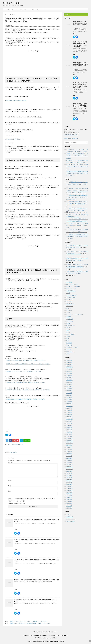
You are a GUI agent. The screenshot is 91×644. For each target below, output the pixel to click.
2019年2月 (69, 434)
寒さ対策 (69, 323)
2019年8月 (69, 423)
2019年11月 (69, 417)
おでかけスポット (71, 291)
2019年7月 (69, 426)
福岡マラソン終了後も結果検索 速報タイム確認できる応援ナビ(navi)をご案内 (37, 579)
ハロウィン (69, 310)
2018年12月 (69, 439)
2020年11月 (69, 406)
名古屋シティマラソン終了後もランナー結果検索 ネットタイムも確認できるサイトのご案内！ (80, 44)
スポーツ (69, 308)
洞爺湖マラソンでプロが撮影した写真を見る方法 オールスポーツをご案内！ (26, 399)
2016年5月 (69, 502)
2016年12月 (69, 486)
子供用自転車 (70, 319)
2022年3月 (69, 391)
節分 (68, 339)
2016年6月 (69, 499)
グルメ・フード (70, 304)
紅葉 (68, 341)
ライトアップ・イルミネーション (75, 315)
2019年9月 (69, 421)
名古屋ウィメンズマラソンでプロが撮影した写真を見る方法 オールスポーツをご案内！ (77, 225)
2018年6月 (69, 452)
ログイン (69, 515)
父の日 (68, 336)
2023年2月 (69, 384)
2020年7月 (69, 408)
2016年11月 (69, 489)
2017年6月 (69, 476)
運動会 (68, 354)
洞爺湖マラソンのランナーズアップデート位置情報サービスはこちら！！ (25, 371)
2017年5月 (69, 478)
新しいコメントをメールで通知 (17, 501)
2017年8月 (69, 473)
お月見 (68, 293)
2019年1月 (69, 436)
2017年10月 (69, 469)
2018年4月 (69, 456)
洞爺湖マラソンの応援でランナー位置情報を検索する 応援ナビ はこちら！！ (26, 360)
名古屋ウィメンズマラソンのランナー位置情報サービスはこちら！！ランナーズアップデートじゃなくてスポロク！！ (77, 191)
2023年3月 (69, 382)
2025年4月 (69, 371)
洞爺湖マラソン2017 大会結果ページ (15, 139)
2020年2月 (69, 415)
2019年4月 (69, 430)
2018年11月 (69, 441)
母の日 (68, 332)
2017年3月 (69, 480)
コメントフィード (71, 519)
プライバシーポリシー (36, 10)
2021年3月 (69, 397)
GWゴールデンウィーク (72, 284)
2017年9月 (69, 471)
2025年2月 (69, 376)
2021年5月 (69, 395)
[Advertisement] (33, 62)
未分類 (68, 330)
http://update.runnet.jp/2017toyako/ (16, 100)
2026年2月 (69, 363)
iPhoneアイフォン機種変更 (73, 286)
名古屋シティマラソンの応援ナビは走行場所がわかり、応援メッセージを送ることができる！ (80, 85)
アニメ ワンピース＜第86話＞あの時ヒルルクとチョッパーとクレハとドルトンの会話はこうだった (77, 197)
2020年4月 (69, 413)
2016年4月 (69, 504)
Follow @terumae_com (71, 135)
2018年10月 (69, 443)
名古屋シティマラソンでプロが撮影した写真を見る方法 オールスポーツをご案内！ (80, 24)
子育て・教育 (70, 321)
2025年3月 (69, 373)
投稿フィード (70, 517)
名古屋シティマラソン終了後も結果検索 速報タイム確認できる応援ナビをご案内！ (80, 65)
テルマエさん (13, 452)
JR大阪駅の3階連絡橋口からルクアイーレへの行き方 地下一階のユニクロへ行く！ (77, 204)
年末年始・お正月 (71, 326)
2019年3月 (69, 432)
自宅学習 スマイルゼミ (72, 347)
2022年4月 (69, 389)
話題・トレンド (70, 352)
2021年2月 (69, 399)
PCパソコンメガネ (71, 289)
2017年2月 (69, 482)
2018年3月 (69, 458)
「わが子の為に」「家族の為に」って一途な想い (45, 638)
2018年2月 (69, 460)
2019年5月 (69, 428)
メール (10, 486)
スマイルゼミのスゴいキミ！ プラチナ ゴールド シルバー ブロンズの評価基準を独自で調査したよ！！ (77, 215)
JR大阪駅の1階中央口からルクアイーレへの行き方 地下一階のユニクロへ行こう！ (77, 184)
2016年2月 (69, 508)
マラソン (10, 445)
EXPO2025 (69, 282)
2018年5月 (69, 454)
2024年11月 (69, 378)
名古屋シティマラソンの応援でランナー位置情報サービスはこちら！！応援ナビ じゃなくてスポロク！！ (80, 106)
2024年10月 (69, 380)
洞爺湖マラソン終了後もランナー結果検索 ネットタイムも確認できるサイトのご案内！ (29, 390)
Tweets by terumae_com (71, 138)
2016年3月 (69, 506)
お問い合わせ (10, 10)
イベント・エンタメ (71, 295)
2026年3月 (69, 360)
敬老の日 (69, 328)
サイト (9, 491)
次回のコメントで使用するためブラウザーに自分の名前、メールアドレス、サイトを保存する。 (32, 499)
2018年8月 (69, 447)
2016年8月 (69, 495)
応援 (14, 445)
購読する (68, 14)
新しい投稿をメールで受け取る (17, 503)
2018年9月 (69, 445)
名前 (10, 480)
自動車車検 (69, 345)
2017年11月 (69, 467)
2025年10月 (69, 369)
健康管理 (69, 317)
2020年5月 (69, 410)
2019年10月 (69, 419)
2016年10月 (69, 491)
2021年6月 (69, 393)
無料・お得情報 (70, 334)
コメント (11, 463)
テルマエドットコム (11, 3)
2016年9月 (69, 493)
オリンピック (70, 299)
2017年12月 (69, 465)
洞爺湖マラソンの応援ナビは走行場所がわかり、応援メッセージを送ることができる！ (28, 364)
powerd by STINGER (59, 641)
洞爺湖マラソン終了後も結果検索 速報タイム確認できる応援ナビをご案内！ (26, 382)
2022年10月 (69, 386)
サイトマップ (23, 10)
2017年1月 (69, 484)
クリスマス (69, 302)
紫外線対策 (69, 343)
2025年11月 (69, 367)
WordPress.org (70, 521)
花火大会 (69, 349)
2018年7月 (69, 449)
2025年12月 (69, 365)
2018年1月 (69, 462)
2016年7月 (69, 497)
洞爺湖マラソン (19, 445)
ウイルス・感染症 (71, 297)
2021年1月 (69, 402)
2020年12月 (69, 404)
